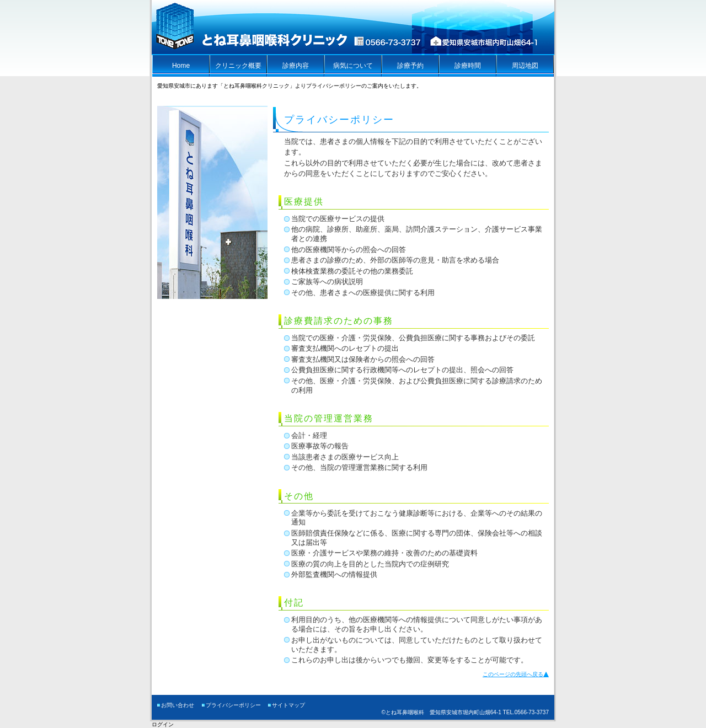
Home (181, 66)
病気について (353, 66)
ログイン (163, 724)
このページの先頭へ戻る (513, 674)
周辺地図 (525, 66)
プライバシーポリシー (233, 705)
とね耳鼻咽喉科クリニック (252, 28)
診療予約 (410, 66)
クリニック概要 (238, 66)
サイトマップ (288, 705)
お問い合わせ (178, 705)
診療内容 (296, 66)
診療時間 (468, 66)
